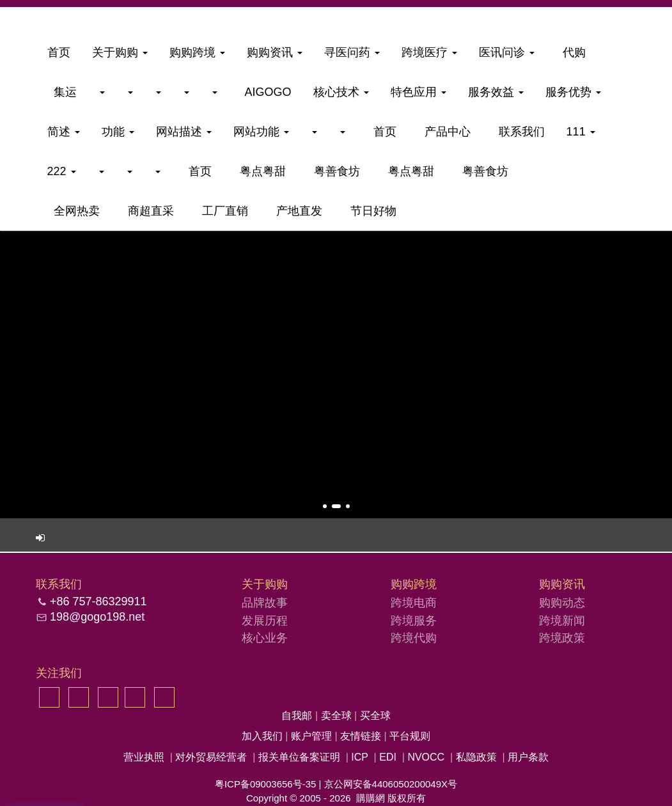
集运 (62, 92)
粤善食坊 (334, 171)
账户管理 (313, 736)
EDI (388, 757)
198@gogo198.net (97, 617)
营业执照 (144, 757)
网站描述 (184, 132)
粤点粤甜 (260, 171)
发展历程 (265, 621)
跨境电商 (414, 603)
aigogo (265, 92)
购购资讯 (275, 52)
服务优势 (573, 92)
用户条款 (528, 757)
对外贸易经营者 (211, 757)
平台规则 (410, 736)
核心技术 (341, 92)
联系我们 (519, 132)
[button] (325, 506)
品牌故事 (265, 603)
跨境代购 (414, 638)
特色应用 (418, 92)
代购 (571, 52)
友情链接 (362, 736)
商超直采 (148, 211)
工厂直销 (222, 211)
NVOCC (426, 757)
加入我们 (263, 736)
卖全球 (338, 716)
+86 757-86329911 (98, 601)
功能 (118, 132)
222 (62, 171)
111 (581, 132)
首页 (59, 52)
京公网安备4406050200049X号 (391, 784)
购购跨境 (197, 52)
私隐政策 (476, 757)
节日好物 (370, 211)
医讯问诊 (507, 52)
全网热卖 (74, 211)
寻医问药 (352, 52)
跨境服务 (414, 621)
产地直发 (296, 211)
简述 (64, 132)
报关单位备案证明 (299, 757)
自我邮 (298, 716)
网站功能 (261, 132)
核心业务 (265, 638)
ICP (359, 757)
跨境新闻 (562, 621)
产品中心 (444, 132)
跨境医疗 (429, 52)
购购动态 (562, 603)
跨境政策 (562, 638)
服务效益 (496, 92)
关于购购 (120, 52)
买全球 (375, 716)
